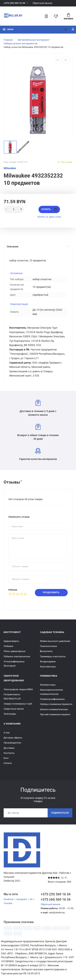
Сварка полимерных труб (18, 704)
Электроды (10, 714)
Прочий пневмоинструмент (55, 714)
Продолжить (51, 593)
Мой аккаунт (73, 29)
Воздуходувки (48, 661)
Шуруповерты (11, 641)
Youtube (8, 903)
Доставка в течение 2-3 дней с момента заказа (38, 408)
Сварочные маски (14, 709)
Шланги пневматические (54, 709)
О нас (7, 733)
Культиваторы (48, 667)
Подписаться (60, 813)
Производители (12, 743)
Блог (6, 758)
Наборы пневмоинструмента (56, 704)
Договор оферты (13, 738)
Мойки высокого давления (55, 641)
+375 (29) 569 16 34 (14, 3)
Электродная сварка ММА (18, 689)
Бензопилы (46, 651)
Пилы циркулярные (14, 651)
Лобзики (8, 646)
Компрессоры (48, 685)
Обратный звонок (42, 3)
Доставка (9, 748)
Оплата (8, 763)
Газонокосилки (49, 646)
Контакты (9, 753)
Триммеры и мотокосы (53, 656)
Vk (31, 899)
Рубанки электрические (17, 656)
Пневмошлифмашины (52, 699)
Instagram (22, 899)
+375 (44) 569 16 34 (56, 900)
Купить (49, 209)
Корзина (69, 17)
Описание (38, 247)
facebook (9, 899)
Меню (8, 29)
